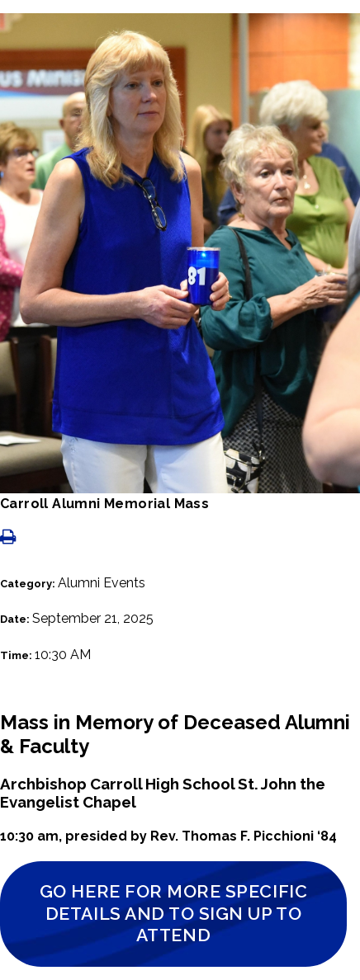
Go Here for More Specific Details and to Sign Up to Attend (173, 913)
